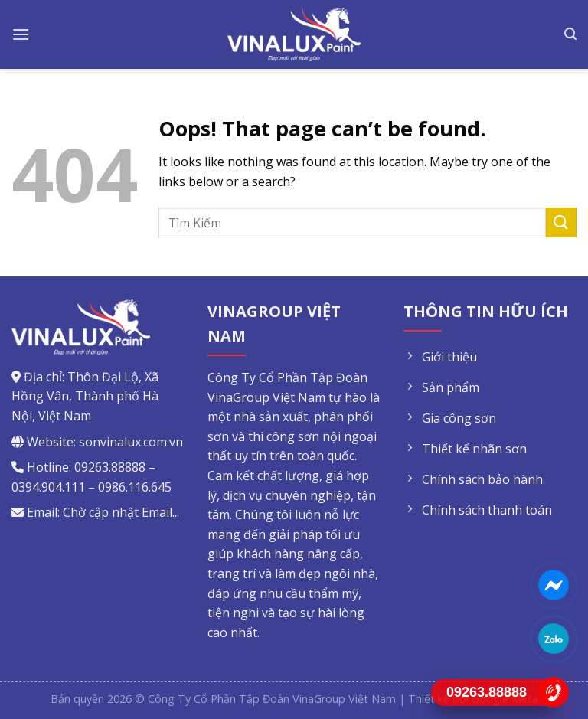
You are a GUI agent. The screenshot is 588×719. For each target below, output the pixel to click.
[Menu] (21, 34)
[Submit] (561, 222)
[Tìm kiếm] (570, 34)
